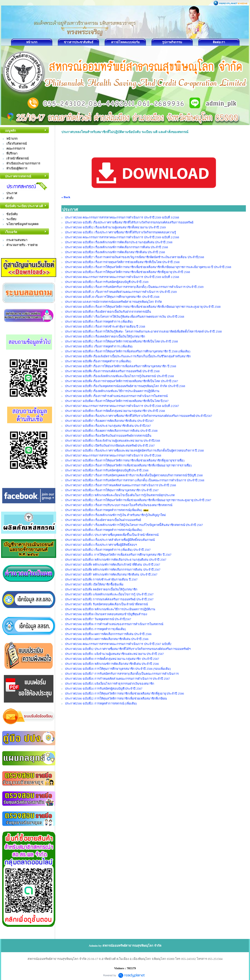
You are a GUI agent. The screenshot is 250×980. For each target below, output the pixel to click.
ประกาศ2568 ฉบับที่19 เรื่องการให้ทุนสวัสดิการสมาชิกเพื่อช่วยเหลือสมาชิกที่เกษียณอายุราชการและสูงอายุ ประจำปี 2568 (143, 307)
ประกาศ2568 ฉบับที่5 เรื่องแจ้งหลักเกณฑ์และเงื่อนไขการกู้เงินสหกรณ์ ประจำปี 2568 (119, 376)
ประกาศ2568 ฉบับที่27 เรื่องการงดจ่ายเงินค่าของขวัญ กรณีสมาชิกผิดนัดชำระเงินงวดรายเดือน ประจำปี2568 (134, 257)
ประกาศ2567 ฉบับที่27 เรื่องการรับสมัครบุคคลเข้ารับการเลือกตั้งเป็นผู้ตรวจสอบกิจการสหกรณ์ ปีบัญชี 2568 (134, 475)
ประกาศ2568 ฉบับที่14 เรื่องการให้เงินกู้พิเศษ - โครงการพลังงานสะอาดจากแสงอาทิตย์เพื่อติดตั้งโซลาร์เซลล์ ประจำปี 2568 (143, 331)
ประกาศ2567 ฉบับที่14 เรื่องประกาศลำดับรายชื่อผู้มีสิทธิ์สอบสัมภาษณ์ (110, 540)
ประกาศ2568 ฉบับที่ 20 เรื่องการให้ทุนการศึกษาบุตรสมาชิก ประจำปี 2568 (112, 297)
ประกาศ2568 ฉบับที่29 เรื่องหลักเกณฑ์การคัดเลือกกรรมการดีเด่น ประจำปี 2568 (116, 247)
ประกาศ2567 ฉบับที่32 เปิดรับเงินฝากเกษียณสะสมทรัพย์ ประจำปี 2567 (110, 446)
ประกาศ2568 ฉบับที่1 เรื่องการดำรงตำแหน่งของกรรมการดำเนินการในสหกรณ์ (116, 396)
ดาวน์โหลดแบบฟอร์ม (125, 42)
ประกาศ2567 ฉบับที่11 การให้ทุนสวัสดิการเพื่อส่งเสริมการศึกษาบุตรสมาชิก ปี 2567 (118, 555)
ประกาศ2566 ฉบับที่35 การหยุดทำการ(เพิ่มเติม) (95, 629)
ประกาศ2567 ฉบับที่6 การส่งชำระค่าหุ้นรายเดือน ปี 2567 (101, 579)
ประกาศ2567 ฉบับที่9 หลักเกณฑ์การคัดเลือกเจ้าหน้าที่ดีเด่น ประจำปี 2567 (113, 565)
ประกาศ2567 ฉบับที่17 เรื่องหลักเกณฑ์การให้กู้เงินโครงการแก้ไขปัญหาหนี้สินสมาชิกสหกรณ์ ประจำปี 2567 (134, 525)
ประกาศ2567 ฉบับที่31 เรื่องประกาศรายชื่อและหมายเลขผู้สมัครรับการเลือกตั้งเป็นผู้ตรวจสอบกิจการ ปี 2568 (134, 450)
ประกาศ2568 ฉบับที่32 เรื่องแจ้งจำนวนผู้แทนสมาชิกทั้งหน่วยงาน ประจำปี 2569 (115, 227)
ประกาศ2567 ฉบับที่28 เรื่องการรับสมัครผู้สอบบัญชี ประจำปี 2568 (107, 470)
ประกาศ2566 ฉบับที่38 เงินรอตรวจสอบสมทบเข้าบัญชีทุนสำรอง (106, 614)
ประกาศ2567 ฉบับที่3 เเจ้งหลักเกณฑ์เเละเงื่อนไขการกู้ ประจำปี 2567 (109, 594)
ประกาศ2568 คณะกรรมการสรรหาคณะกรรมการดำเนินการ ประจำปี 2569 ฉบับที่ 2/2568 (122, 237)
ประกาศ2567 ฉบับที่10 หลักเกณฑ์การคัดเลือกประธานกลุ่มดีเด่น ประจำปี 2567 (116, 560)
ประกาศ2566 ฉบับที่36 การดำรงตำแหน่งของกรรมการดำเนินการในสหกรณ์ (114, 624)
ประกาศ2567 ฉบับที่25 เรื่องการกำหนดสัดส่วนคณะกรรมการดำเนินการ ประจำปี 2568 (120, 485)
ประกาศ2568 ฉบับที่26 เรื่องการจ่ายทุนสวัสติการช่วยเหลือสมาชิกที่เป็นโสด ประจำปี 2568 (122, 262)
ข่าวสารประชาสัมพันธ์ (79, 42)
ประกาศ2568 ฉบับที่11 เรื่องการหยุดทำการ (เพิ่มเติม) (99, 346)
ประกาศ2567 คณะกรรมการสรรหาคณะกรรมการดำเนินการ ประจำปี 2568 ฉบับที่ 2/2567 (122, 406)
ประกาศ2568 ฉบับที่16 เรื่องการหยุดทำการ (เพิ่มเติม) (99, 322)
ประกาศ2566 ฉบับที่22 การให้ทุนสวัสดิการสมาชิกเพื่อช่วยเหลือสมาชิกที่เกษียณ (116, 698)
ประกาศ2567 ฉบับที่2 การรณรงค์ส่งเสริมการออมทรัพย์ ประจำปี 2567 (109, 599)
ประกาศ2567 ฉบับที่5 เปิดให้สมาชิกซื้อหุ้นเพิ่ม (94, 584)
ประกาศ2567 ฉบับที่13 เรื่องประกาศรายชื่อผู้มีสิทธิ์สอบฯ (101, 545)
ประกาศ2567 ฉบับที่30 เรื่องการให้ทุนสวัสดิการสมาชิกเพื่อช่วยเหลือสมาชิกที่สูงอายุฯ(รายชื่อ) (125, 460)
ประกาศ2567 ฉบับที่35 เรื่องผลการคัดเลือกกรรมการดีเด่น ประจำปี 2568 (111, 431)
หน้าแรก (32, 42)
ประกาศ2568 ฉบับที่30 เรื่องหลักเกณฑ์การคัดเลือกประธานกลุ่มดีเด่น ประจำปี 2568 (119, 242)
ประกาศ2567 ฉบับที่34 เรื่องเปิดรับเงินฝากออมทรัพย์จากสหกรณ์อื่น (108, 436)
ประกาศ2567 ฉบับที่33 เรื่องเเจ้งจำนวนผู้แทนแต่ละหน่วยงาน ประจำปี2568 (112, 441)
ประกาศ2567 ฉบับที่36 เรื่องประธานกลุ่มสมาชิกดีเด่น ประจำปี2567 (108, 426)
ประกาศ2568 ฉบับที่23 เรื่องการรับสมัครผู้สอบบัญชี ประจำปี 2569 (107, 282)
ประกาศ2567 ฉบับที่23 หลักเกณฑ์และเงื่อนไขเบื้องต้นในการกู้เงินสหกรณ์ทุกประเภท (120, 495)
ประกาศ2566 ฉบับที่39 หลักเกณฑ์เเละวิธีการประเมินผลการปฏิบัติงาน (110, 609)
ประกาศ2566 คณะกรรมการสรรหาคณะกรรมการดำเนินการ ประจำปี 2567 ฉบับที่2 (118, 644)
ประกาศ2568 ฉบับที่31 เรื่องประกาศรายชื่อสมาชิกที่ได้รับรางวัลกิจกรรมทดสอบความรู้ (120, 232)
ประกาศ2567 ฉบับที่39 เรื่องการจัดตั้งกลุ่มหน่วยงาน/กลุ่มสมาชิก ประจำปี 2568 (115, 411)
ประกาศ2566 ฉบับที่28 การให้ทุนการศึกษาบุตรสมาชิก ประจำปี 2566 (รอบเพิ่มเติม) (118, 669)
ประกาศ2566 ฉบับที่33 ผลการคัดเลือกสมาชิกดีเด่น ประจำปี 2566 (107, 639)
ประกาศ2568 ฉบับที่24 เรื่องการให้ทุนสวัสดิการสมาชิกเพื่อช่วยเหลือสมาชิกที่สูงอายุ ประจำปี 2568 (127, 272)
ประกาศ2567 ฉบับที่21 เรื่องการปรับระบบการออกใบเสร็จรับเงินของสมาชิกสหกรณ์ (119, 505)
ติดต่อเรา (219, 42)
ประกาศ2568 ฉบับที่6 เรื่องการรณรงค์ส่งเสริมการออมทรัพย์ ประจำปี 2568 (112, 371)
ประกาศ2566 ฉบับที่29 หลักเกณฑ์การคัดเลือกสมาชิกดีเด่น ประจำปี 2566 (112, 664)
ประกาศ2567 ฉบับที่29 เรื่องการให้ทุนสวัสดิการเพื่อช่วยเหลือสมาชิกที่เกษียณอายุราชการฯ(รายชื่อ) (128, 465)
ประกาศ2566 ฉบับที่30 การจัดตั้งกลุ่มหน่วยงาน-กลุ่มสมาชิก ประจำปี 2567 (112, 659)
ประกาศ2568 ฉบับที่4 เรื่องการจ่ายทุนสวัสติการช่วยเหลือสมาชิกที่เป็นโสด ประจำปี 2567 (122, 381)
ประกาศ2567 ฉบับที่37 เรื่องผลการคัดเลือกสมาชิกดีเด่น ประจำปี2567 (109, 421)
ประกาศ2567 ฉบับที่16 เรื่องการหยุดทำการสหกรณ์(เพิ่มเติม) (104, 530)
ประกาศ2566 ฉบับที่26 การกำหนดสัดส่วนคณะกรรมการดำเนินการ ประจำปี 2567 (117, 679)
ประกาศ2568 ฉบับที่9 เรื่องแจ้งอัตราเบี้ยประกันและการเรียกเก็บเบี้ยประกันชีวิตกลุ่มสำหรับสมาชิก (128, 356)
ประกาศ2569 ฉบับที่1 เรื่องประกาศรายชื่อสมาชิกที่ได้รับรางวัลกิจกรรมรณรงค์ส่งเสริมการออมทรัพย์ (129, 222)
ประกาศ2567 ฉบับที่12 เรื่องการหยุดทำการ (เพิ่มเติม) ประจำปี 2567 (108, 550)
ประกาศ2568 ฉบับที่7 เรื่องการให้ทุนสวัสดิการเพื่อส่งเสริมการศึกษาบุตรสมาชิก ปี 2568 (121, 366)
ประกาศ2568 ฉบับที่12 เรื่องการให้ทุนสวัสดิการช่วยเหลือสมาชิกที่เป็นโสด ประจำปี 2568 (121, 341)
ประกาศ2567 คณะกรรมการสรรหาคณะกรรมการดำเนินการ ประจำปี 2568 (113, 455)
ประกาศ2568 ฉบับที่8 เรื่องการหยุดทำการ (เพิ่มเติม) (98, 361)
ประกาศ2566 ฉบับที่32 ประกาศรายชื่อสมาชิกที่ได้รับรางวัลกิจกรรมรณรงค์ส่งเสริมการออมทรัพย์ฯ (128, 649)
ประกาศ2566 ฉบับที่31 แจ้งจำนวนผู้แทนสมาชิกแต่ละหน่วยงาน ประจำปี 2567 (114, 654)
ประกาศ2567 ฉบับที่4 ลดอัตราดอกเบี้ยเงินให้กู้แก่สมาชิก (101, 589)
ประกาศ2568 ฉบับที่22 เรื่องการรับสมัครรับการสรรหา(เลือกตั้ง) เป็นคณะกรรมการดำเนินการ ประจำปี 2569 (134, 287)
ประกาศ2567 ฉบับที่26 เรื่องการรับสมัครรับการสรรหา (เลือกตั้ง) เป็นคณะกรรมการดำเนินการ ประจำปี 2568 (135, 480)
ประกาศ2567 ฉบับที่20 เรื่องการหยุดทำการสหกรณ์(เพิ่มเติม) (104, 510)
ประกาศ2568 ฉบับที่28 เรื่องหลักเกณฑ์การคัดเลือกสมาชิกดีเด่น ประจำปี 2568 (115, 252)
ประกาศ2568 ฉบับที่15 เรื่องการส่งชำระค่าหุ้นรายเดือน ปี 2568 (105, 326)
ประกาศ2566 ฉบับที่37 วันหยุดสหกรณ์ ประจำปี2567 (98, 619)
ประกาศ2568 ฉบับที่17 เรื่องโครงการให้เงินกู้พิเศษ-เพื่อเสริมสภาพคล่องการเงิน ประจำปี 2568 (125, 317)
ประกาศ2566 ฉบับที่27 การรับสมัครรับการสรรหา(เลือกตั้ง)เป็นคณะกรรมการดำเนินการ (122, 674)
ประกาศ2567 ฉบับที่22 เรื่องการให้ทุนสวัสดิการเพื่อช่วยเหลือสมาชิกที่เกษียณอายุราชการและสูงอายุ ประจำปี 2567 (138, 500)
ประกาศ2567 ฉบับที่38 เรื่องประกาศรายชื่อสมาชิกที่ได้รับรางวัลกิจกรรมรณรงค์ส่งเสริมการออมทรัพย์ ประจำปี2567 (138, 416)
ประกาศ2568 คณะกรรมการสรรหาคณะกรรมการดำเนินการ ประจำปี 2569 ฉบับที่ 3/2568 (122, 217)
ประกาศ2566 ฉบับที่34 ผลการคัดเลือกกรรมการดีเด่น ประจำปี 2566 (108, 634)
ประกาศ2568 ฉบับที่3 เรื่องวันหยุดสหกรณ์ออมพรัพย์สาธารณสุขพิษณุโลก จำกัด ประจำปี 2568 (125, 386)
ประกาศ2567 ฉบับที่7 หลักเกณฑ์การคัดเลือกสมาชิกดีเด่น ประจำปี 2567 (111, 574)
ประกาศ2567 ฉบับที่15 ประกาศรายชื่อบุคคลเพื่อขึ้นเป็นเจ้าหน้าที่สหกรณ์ (112, 535)
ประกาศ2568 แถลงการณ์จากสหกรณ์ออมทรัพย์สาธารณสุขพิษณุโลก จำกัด (113, 302)
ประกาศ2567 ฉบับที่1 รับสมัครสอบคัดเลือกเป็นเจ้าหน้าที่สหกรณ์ (106, 604)
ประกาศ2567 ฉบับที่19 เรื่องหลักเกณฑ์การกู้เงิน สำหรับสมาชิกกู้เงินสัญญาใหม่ (115, 515)
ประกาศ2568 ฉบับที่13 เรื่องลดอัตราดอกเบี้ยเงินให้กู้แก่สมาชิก (105, 336)
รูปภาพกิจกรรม (172, 42)
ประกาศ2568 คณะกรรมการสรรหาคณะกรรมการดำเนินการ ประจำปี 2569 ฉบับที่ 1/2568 (122, 277)
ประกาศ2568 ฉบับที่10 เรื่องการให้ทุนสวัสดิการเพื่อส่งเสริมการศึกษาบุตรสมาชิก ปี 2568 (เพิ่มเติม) (128, 351)
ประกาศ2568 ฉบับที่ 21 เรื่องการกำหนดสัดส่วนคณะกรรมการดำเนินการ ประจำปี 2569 (121, 292)
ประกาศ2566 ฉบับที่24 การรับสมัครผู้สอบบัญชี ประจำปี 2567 (104, 689)
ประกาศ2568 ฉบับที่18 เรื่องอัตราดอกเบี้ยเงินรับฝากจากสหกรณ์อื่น (108, 312)
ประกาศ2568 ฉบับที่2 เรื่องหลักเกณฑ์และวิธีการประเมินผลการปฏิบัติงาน (112, 391)
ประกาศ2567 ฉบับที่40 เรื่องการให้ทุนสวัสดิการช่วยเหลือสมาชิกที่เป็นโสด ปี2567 (117, 401)
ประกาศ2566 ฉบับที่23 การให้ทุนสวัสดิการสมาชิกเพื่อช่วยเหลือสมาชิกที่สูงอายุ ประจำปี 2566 (124, 693)
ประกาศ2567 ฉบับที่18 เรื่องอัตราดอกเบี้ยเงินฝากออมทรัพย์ (103, 520)
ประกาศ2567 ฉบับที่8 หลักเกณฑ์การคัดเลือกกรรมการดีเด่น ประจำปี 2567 (113, 569)
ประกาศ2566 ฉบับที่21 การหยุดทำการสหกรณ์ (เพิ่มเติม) (101, 703)
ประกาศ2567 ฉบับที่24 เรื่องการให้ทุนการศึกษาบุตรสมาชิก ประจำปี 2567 (112, 490)
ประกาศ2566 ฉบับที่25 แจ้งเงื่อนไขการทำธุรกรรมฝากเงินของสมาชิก (110, 684)
